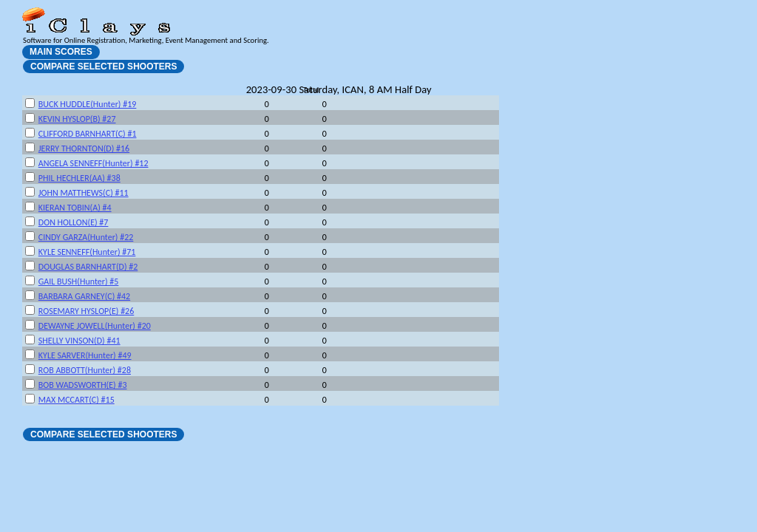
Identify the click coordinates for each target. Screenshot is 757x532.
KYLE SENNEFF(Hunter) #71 (87, 252)
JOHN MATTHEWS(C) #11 (84, 193)
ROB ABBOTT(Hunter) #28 (85, 370)
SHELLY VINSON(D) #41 (79, 341)
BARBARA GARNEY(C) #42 (84, 296)
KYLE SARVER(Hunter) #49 (85, 355)
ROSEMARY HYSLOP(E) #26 (86, 311)
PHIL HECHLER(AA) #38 (79, 178)
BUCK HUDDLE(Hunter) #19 (88, 104)
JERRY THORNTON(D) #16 (84, 149)
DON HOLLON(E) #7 (74, 222)
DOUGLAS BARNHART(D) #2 (88, 267)
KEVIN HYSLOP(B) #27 (77, 119)
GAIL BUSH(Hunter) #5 (79, 282)
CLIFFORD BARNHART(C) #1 (88, 134)
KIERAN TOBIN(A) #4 (75, 208)
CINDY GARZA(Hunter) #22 (86, 237)
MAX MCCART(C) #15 (77, 400)
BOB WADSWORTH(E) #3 (83, 385)
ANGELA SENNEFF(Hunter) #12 (94, 163)
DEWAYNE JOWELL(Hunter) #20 (95, 326)
